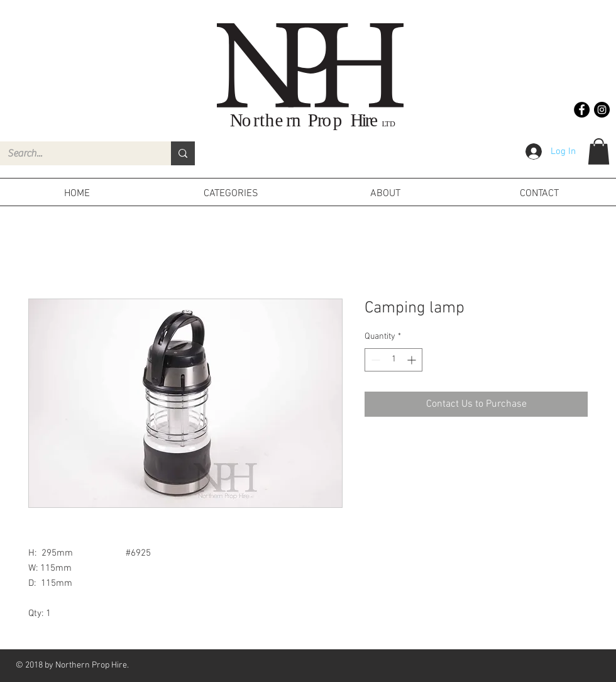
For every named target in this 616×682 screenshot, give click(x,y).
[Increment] (413, 360)
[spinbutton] (393, 360)
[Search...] (76, 153)
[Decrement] (374, 360)
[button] (599, 151)
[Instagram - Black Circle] (602, 110)
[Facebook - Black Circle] (582, 110)
